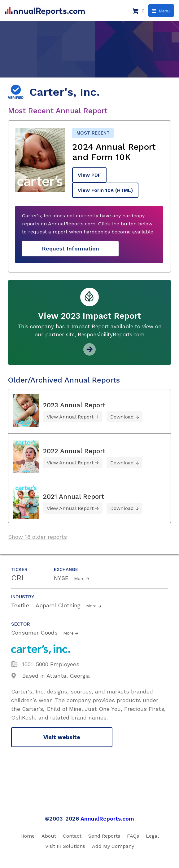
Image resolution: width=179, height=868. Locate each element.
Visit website (62, 737)
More (79, 578)
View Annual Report (70, 417)
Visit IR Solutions (65, 846)
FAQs (133, 836)
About (49, 836)
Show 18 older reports (37, 537)
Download (122, 417)
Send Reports (104, 836)
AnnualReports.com (107, 819)
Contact (72, 836)
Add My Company (113, 846)
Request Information (70, 248)
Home (28, 836)
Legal (152, 836)
